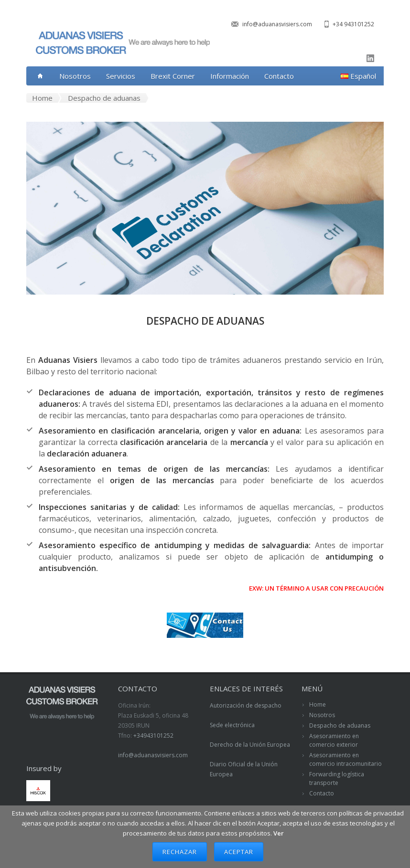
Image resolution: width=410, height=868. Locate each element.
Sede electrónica (232, 725)
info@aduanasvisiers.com (277, 24)
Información (230, 76)
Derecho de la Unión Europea (250, 745)
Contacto (279, 76)
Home (318, 704)
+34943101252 (153, 736)
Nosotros (75, 76)
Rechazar (180, 852)
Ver (279, 833)
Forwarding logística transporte (337, 778)
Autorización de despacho (246, 705)
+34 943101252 (353, 24)
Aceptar (239, 852)
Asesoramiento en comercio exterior (334, 740)
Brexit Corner (173, 76)
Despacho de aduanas (340, 725)
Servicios (121, 76)
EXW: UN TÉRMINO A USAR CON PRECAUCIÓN (316, 588)
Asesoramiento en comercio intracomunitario (345, 759)
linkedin (370, 58)
